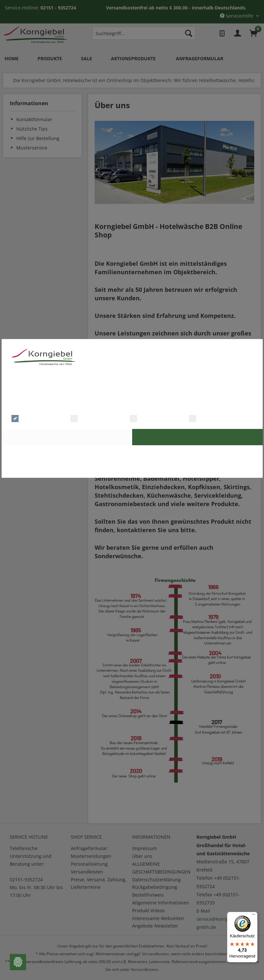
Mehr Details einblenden (155, 404)
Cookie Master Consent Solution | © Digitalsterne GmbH (132, 470)
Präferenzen (90, 418)
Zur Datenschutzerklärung (132, 453)
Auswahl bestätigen (67, 437)
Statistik (145, 418)
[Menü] (254, 916)
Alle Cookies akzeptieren (197, 437)
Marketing (206, 418)
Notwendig (30, 418)
